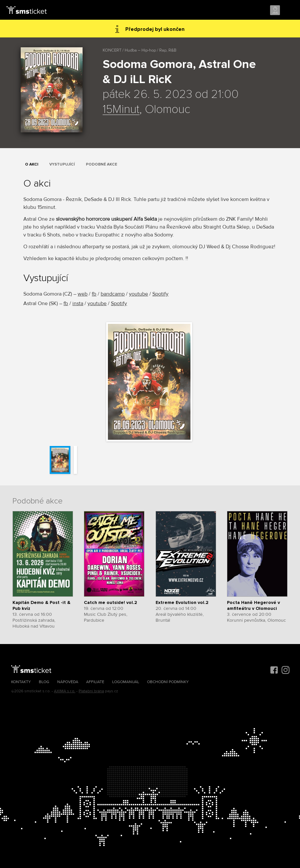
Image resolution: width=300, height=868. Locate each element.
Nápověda (68, 682)
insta (78, 303)
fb (94, 294)
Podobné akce (101, 164)
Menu (289, 11)
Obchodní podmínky (168, 682)
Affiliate (95, 682)
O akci (32, 164)
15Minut (121, 110)
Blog (44, 682)
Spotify (160, 294)
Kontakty (21, 682)
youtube (138, 294)
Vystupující (62, 164)
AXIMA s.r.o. (65, 691)
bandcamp (113, 294)
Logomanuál (126, 682)
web (83, 294)
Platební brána (91, 691)
